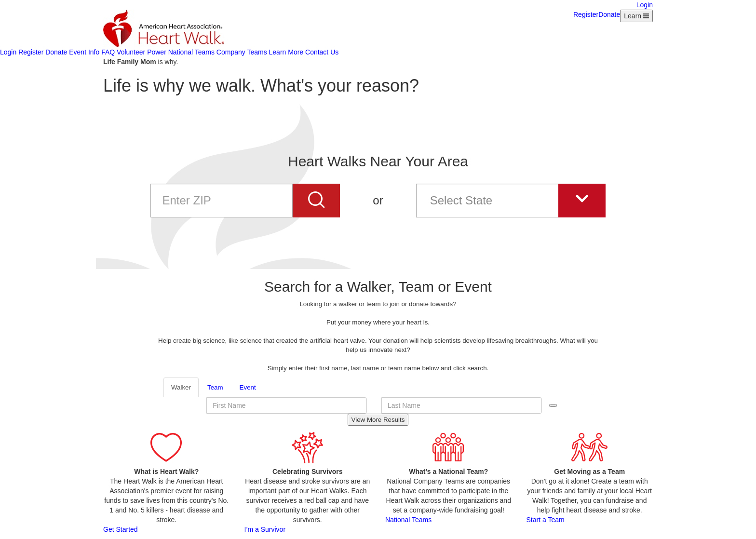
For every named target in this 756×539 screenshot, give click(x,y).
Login (645, 5)
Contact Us (322, 52)
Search (553, 405)
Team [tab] (215, 387)
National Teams (191, 52)
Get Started (121, 529)
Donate (609, 14)
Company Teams (242, 52)
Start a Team (546, 520)
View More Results (378, 420)
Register (586, 14)
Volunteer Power (142, 52)
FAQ (108, 52)
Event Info (84, 52)
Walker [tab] (181, 387)
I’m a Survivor (265, 529)
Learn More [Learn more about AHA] (286, 52)
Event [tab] (248, 387)
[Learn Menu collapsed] (636, 16)
